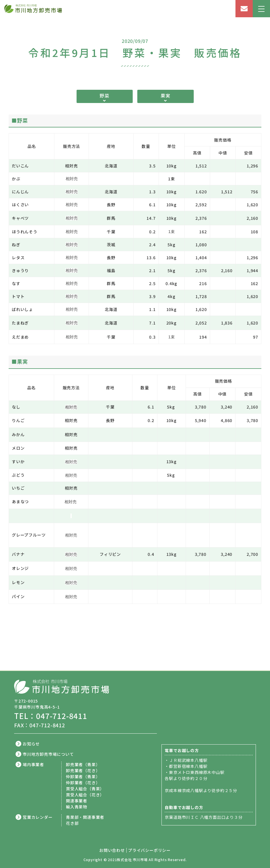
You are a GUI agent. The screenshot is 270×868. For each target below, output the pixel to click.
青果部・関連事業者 (85, 817)
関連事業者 (77, 801)
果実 (166, 96)
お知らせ (31, 744)
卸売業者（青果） (83, 764)
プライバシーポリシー (149, 850)
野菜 (104, 96)
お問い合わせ (112, 850)
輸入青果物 (77, 807)
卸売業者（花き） (83, 770)
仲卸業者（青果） (83, 777)
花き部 (72, 823)
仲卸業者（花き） (83, 783)
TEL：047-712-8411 (51, 716)
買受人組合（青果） (85, 789)
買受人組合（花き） (85, 795)
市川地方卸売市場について (48, 754)
